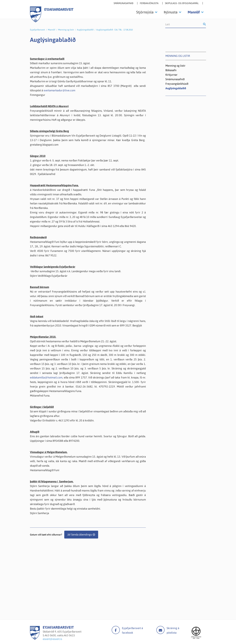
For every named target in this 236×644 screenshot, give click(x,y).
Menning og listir (66, 30)
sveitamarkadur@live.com (59, 90)
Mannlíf (52, 30)
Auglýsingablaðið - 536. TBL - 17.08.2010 (115, 30)
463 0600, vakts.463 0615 (60, 635)
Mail (160, 630)
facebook (116, 630)
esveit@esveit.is (52, 639)
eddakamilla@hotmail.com (46, 377)
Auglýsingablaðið (85, 30)
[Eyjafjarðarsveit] (35, 639)
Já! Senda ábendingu (80, 535)
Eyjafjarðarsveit (37, 30)
